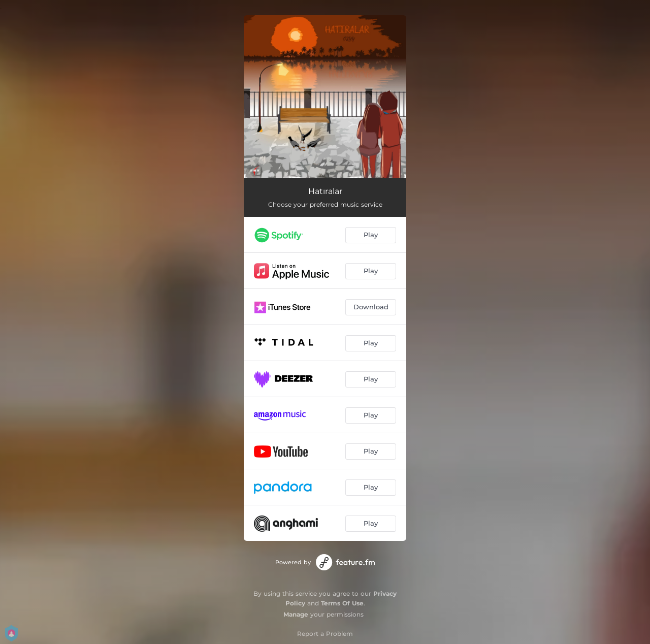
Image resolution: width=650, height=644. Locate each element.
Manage (296, 614)
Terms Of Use (342, 603)
